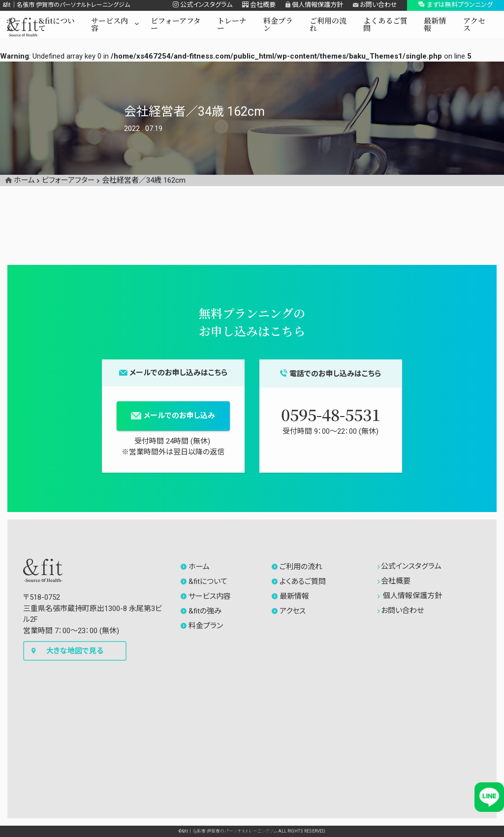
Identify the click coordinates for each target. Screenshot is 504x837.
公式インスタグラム (410, 566)
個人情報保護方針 (410, 596)
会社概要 (394, 581)
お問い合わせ (401, 611)
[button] (115, 26)
